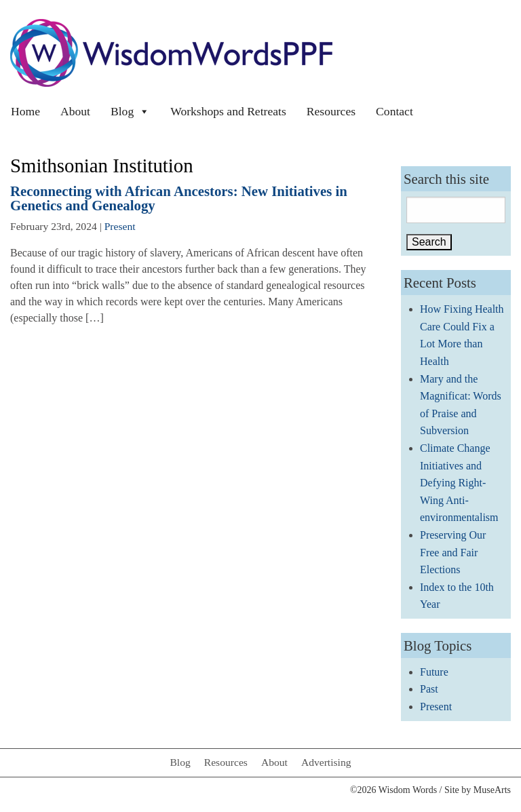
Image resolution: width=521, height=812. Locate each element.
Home (25, 111)
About (75, 111)
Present (120, 226)
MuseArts (492, 790)
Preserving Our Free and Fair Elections (453, 552)
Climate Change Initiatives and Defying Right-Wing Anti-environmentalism (459, 483)
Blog (130, 111)
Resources (331, 111)
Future (434, 672)
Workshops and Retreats (228, 111)
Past (429, 689)
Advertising (326, 762)
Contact (394, 111)
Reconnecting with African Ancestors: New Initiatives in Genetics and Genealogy (179, 198)
